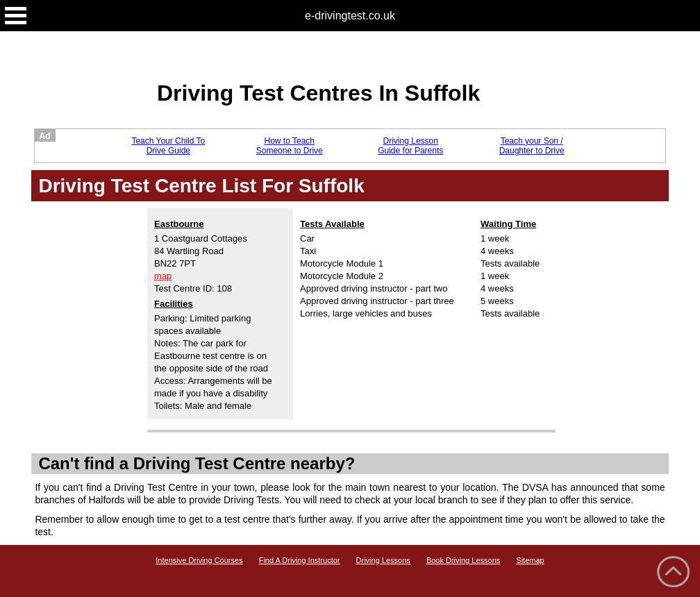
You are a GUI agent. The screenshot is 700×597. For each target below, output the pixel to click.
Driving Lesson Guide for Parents (410, 146)
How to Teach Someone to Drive (290, 146)
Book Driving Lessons (463, 560)
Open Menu (16, 16)
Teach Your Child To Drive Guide (168, 146)
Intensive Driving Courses (199, 560)
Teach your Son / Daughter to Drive (532, 146)
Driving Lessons (383, 560)
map (163, 276)
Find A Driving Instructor (300, 560)
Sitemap (530, 560)
